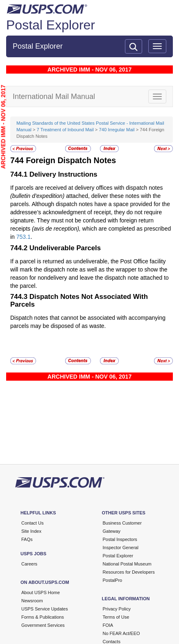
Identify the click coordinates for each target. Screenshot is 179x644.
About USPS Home (41, 592)
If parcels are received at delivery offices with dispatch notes (86, 188)
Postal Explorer (51, 25)
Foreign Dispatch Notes (71, 160)
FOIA (108, 625)
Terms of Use (116, 617)
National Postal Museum (127, 564)
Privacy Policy (117, 609)
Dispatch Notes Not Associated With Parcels (79, 300)
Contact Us (32, 523)
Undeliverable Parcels (65, 248)
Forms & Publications (43, 617)
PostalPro (113, 580)
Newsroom (32, 601)
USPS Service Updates (45, 609)
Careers (29, 564)
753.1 (24, 237)
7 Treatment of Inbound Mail (65, 130)
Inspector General (121, 548)
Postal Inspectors (120, 539)
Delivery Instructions (63, 174)
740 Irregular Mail (117, 130)
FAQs (27, 539)
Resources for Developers (129, 572)
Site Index (31, 531)
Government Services (43, 625)
